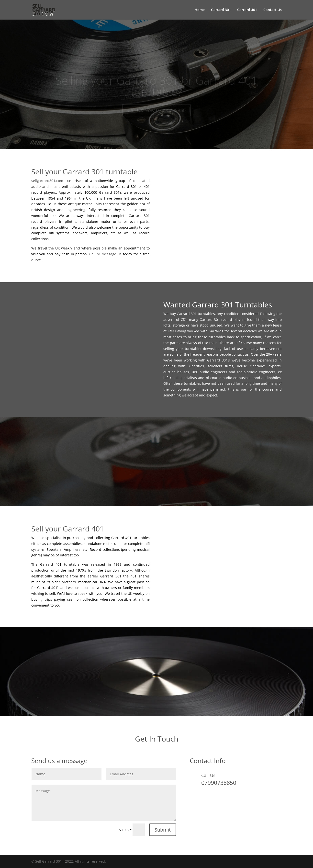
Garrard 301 (221, 10)
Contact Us (273, 10)
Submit (163, 830)
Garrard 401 (247, 10)
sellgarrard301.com (47, 181)
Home (200, 10)
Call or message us (105, 254)
